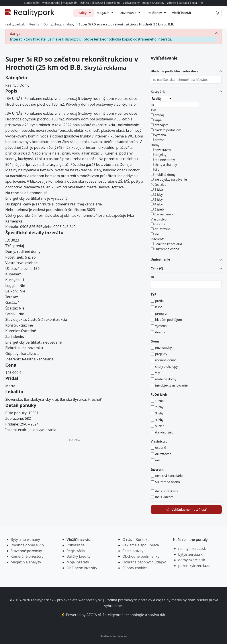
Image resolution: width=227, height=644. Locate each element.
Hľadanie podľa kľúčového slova (175, 71)
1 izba (159, 189)
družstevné (163, 229)
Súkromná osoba (167, 249)
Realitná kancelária (168, 244)
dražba (159, 140)
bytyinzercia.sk (190, 554)
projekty (160, 155)
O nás (127, 540)
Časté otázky (133, 551)
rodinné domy (165, 160)
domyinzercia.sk (192, 560)
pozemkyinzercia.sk (194, 566)
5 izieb (159, 209)
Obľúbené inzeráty (82, 568)
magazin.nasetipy (153, 3)
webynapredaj (51, 3)
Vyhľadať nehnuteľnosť (186, 510)
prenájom (162, 125)
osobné (160, 224)
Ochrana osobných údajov (144, 562)
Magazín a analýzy (26, 562)
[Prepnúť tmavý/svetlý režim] (218, 13)
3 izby (159, 199)
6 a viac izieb (164, 214)
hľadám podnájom (168, 130)
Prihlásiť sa (76, 545)
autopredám (32, 3)
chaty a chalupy (166, 165)
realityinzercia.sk (192, 549)
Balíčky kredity (78, 556)
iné (157, 234)
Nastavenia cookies (113, 636)
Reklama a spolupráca (141, 545)
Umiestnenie (160, 259)
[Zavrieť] (216, 32)
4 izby (159, 204)
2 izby (159, 194)
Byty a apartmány (25, 540)
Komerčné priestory (27, 556)
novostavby (163, 150)
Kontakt (142, 540)
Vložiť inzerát (78, 540)
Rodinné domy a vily (27, 545)
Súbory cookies (135, 568)
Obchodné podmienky (141, 556)
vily (157, 170)
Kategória (158, 92)
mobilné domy (165, 175)
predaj (159, 115)
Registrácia (76, 551)
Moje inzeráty (78, 562)
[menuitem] (83, 13)
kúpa (158, 120)
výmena (160, 135)
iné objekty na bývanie (171, 179)
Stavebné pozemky (26, 551)
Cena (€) (157, 268)
